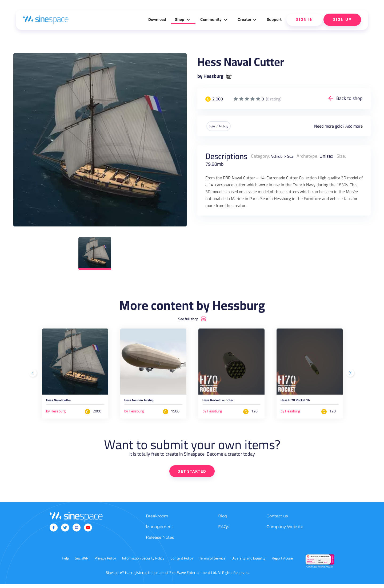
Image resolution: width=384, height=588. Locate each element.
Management (159, 530)
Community (215, 20)
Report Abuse (282, 562)
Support (274, 20)
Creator (248, 20)
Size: (346, 155)
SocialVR (82, 562)
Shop (183, 20)
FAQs (224, 530)
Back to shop (349, 98)
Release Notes (160, 541)
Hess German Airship (148, 402)
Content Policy (182, 562)
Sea (294, 155)
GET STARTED (192, 474)
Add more (354, 126)
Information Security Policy (143, 562)
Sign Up (342, 20)
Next (351, 374)
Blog (223, 520)
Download (157, 20)
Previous (33, 374)
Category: (261, 155)
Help (65, 562)
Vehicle (278, 155)
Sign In (305, 20)
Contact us (277, 520)
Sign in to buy (224, 126)
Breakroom (157, 520)
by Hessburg (210, 76)
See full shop (188, 319)
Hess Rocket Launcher (227, 402)
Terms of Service (212, 562)
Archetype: (312, 155)
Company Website (285, 530)
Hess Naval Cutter (66, 402)
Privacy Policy (105, 562)
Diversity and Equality (249, 562)
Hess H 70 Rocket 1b (303, 402)
